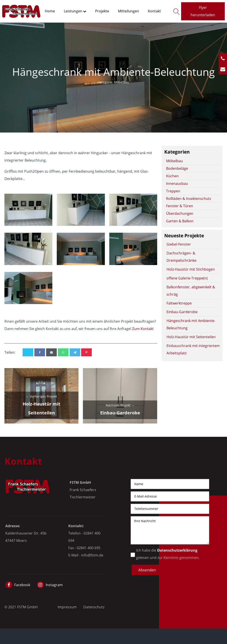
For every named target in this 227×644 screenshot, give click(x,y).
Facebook (22, 585)
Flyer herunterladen (203, 11)
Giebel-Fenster (179, 244)
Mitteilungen (128, 11)
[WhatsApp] (63, 352)
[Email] (51, 352)
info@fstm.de (92, 555)
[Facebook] (40, 352)
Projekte (102, 11)
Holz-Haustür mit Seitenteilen (191, 337)
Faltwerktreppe (179, 303)
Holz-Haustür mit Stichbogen (191, 269)
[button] (147, 570)
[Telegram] (75, 352)
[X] (28, 352)
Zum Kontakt (143, 329)
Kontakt (154, 11)
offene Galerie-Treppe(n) (187, 278)
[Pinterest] (86, 352)
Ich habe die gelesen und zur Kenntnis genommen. (168, 554)
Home (50, 11)
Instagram (54, 585)
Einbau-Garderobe (182, 312)
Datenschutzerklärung (177, 550)
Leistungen (75, 11)
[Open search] (175, 11)
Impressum (67, 607)
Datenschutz (94, 607)
